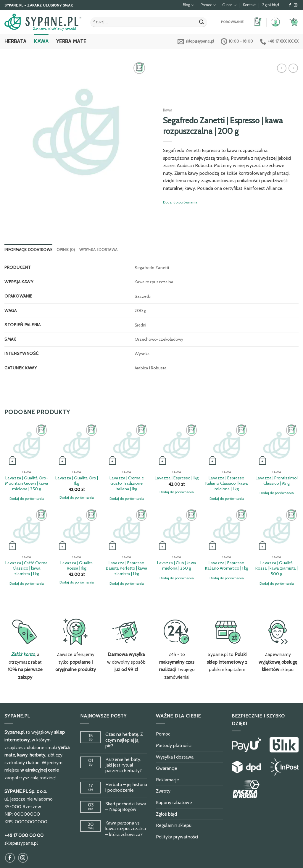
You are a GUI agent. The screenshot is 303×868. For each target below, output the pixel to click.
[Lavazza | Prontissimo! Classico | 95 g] (277, 445)
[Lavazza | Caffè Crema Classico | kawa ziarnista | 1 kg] (26, 530)
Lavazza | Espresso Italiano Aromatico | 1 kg (227, 566)
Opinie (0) (66, 250)
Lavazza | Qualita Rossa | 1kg (77, 566)
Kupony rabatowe (174, 802)
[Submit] (202, 22)
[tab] (28, 250)
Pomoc (208, 5)
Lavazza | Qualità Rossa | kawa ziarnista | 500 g (277, 568)
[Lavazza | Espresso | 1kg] (177, 445)
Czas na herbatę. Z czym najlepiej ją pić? (124, 740)
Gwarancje (167, 768)
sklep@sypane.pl (21, 843)
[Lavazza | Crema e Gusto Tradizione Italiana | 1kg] (126, 445)
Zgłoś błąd (271, 5)
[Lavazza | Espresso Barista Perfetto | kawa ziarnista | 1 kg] (126, 530)
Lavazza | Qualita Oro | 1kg (77, 481)
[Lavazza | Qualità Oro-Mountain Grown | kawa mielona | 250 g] (26, 445)
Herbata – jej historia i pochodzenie (126, 787)
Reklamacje (167, 780)
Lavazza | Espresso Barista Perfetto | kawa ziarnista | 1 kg (127, 568)
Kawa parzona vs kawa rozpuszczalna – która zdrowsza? (126, 829)
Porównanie (232, 22)
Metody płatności (174, 745)
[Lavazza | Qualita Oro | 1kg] (76, 445)
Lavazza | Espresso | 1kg (177, 478)
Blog (188, 5)
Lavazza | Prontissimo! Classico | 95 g (277, 481)
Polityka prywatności (177, 837)
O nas (229, 5)
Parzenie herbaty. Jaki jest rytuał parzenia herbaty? (124, 765)
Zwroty (163, 791)
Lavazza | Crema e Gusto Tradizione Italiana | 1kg (127, 483)
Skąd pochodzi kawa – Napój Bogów (126, 806)
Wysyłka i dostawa (98, 250)
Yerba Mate (71, 41)
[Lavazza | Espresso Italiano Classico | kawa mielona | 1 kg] (227, 445)
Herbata (15, 41)
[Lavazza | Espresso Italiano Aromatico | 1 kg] (227, 530)
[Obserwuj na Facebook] (290, 5)
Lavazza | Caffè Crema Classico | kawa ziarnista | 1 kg (26, 568)
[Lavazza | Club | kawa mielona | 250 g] (177, 530)
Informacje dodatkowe (28, 250)
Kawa (41, 41)
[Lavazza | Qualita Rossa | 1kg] (76, 530)
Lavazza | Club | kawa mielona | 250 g (177, 566)
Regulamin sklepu (174, 825)
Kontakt (249, 5)
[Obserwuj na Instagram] (296, 5)
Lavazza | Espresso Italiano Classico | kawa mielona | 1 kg (227, 483)
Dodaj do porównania (180, 202)
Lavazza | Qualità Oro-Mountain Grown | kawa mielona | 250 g (27, 483)
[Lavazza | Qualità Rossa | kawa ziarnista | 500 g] (277, 530)
